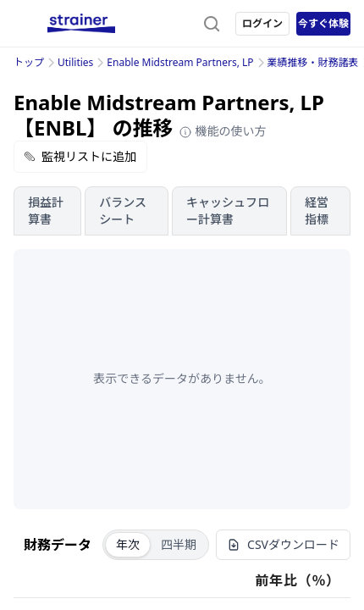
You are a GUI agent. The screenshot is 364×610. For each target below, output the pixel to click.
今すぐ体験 (323, 23)
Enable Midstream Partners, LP (180, 62)
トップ (29, 62)
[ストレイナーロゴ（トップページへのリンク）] (81, 24)
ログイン (262, 23)
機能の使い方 (223, 131)
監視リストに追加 (80, 156)
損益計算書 (46, 211)
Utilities (75, 62)
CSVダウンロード (283, 544)
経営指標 (317, 211)
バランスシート (123, 211)
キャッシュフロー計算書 (228, 211)
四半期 (179, 544)
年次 (128, 544)
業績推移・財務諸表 (313, 62)
